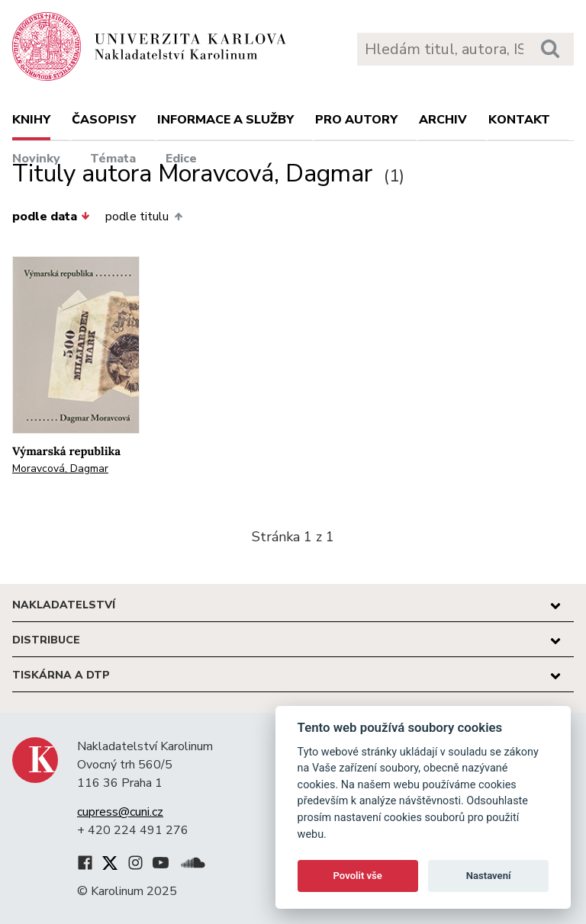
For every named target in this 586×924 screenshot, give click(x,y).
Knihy (31, 120)
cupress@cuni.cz (120, 812)
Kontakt (519, 120)
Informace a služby (225, 120)
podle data (51, 217)
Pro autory (356, 120)
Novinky (36, 159)
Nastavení (489, 876)
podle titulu (143, 217)
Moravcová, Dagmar (60, 468)
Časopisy (104, 120)
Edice (181, 159)
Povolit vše (358, 876)
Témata (113, 159)
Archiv (443, 120)
